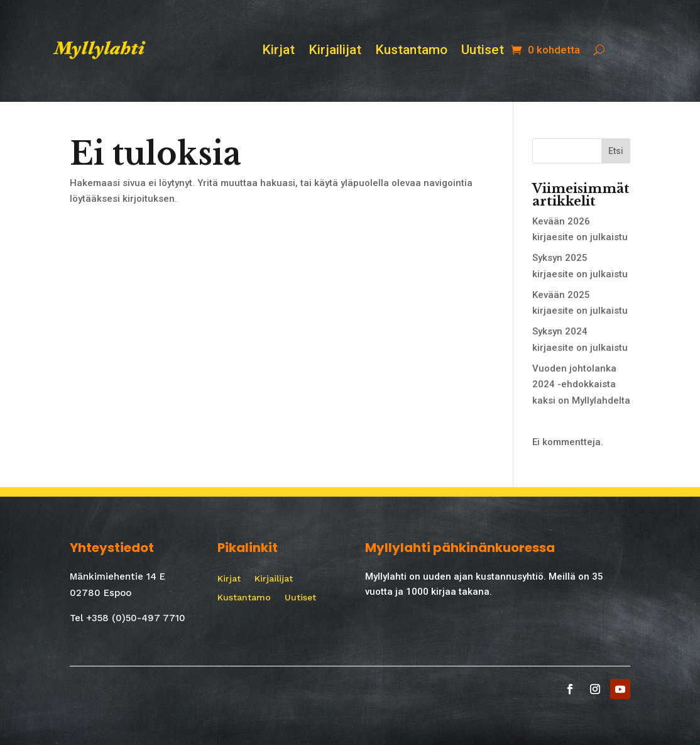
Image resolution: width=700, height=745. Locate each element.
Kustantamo (411, 51)
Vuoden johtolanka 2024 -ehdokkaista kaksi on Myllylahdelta (581, 384)
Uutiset (483, 51)
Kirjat (278, 51)
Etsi (616, 151)
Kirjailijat (335, 51)
